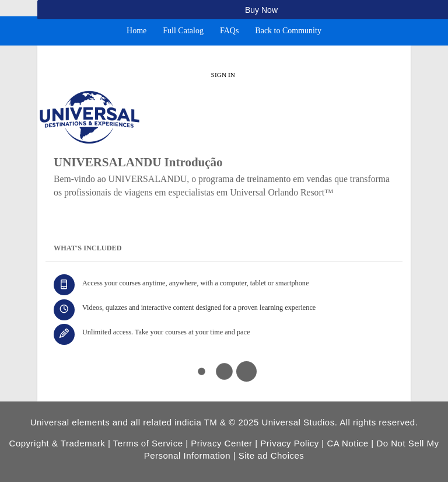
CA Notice (347, 443)
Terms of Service (148, 443)
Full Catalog (183, 31)
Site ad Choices (272, 455)
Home (136, 31)
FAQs (229, 31)
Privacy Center (221, 443)
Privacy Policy (289, 443)
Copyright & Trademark (57, 443)
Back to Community (288, 31)
